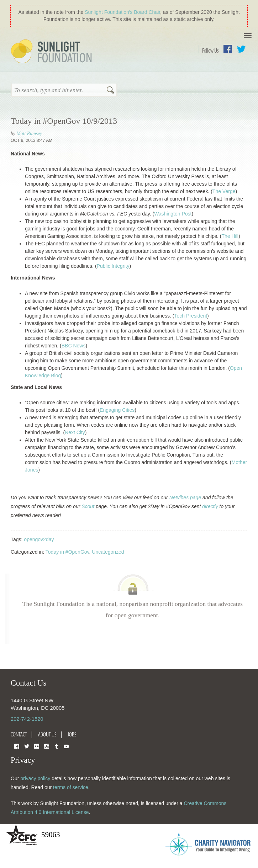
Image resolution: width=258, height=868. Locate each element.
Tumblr (57, 746)
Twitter (241, 49)
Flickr (37, 746)
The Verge (224, 191)
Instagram (47, 746)
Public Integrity (113, 266)
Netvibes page (185, 497)
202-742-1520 (27, 719)
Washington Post (173, 214)
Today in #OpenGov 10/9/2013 (64, 121)
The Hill (230, 236)
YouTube (66, 746)
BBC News (74, 346)
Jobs (72, 734)
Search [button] (110, 91)
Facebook (228, 49)
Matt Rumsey (29, 134)
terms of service (71, 787)
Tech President (191, 316)
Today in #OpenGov (67, 552)
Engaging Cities (117, 410)
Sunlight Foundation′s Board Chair (122, 12)
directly (210, 506)
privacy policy (35, 778)
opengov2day (39, 539)
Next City (75, 432)
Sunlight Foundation (53, 52)
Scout (88, 506)
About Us (47, 734)
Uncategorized (108, 552)
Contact (19, 734)
